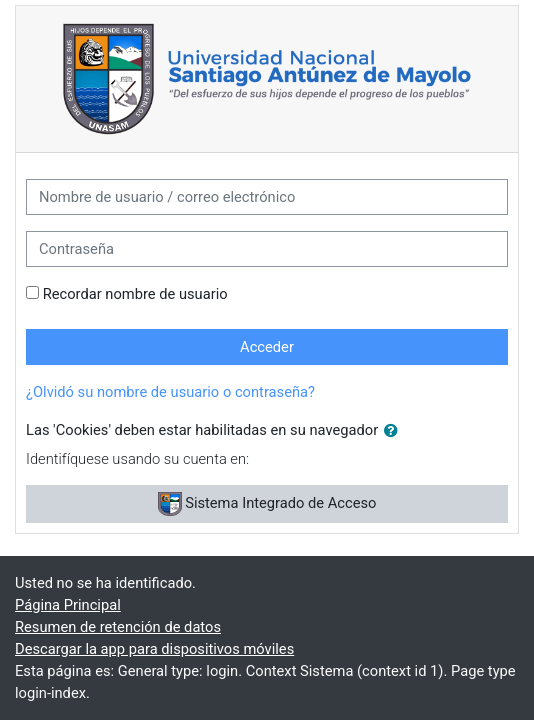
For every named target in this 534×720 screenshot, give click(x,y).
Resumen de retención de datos (118, 627)
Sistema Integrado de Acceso (267, 504)
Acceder (267, 347)
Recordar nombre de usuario (135, 294)
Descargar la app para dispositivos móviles (154, 649)
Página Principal (68, 605)
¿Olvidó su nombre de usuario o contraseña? (170, 392)
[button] (395, 431)
